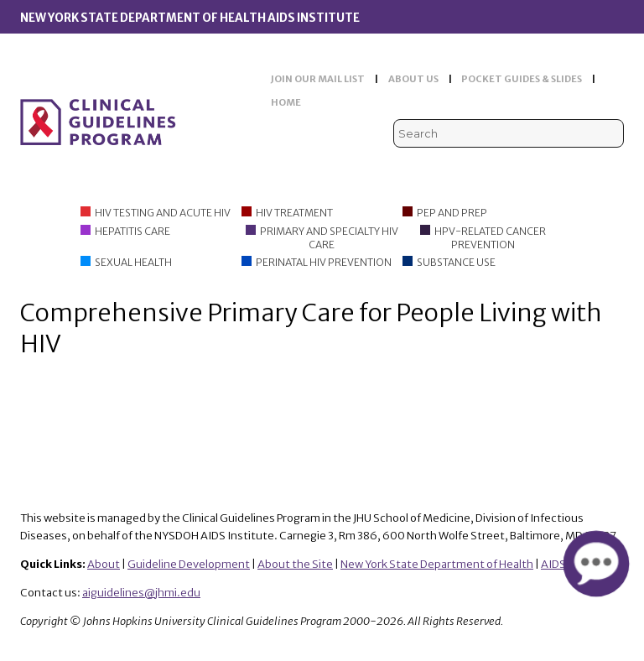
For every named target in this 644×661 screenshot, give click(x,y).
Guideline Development (189, 564)
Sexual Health (133, 262)
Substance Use (456, 262)
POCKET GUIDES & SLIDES (522, 79)
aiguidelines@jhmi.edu (141, 593)
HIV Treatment (294, 213)
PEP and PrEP (452, 213)
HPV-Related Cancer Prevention (490, 238)
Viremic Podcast (536, 167)
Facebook (562, 167)
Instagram (613, 167)
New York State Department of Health (437, 564)
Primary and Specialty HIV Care (329, 238)
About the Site (295, 564)
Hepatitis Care (132, 231)
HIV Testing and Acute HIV (163, 213)
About (104, 564)
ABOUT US (413, 79)
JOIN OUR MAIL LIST (318, 79)
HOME (286, 102)
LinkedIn (587, 167)
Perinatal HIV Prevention (324, 262)
